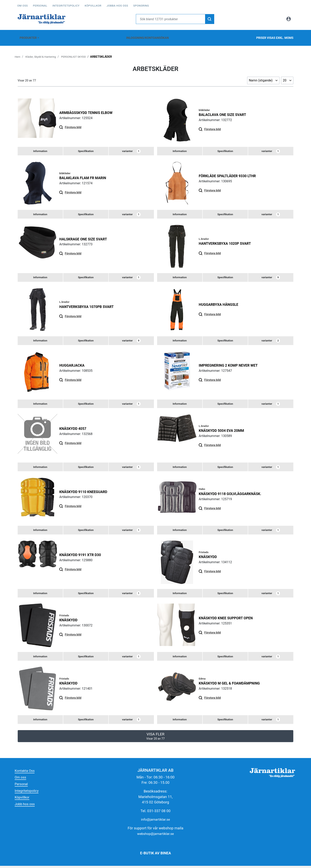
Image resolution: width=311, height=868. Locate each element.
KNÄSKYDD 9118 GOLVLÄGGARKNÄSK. (233, 494)
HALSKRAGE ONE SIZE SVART (85, 236)
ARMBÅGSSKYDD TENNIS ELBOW (88, 109)
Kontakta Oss (26, 773)
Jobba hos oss (117, 6)
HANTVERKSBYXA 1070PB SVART (89, 304)
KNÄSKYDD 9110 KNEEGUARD (85, 491)
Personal (40, 6)
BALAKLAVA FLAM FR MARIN (85, 174)
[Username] (171, 19)
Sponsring (141, 6)
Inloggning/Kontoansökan (147, 36)
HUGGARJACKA (73, 364)
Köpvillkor (93, 6)
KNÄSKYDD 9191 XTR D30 (82, 555)
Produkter (27, 36)
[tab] (40, 148)
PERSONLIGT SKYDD (78, 53)
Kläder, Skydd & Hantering (43, 53)
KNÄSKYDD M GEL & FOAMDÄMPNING (232, 685)
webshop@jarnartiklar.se (155, 836)
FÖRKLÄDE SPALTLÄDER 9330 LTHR (230, 173)
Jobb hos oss (26, 806)
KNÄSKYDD (209, 557)
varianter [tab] (131, 148)
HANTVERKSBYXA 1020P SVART (227, 241)
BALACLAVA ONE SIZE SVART (225, 111)
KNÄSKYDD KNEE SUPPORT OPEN (228, 619)
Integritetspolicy (66, 6)
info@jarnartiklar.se (155, 822)
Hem (18, 53)
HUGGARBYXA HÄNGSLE (220, 303)
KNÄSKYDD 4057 (74, 428)
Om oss (23, 6)
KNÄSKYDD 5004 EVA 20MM (223, 430)
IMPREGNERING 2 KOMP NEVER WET (231, 364)
